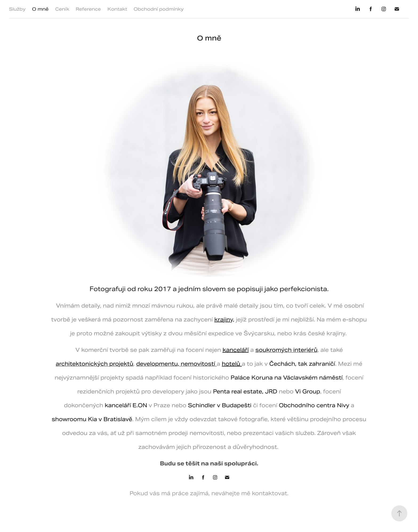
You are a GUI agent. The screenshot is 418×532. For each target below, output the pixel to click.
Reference (88, 9)
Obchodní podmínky (159, 9)
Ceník (62, 9)
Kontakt (117, 9)
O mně (40, 9)
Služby (17, 9)
